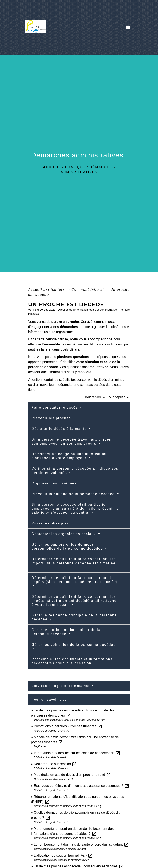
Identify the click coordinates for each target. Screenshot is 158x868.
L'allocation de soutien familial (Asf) (63, 855)
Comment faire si (88, 290)
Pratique (75, 167)
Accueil (52, 167)
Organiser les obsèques (55, 483)
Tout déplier (118, 397)
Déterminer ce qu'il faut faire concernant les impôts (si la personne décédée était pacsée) (75, 580)
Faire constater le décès (55, 407)
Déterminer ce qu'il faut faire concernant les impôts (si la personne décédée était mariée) (74, 561)
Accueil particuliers (47, 290)
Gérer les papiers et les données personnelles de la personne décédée (68, 546)
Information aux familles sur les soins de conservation (77, 753)
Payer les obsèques (51, 523)
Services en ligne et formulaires (61, 686)
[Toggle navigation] (128, 28)
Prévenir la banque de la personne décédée (74, 494)
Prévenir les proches (52, 418)
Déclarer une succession (55, 764)
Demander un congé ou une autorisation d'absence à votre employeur (70, 456)
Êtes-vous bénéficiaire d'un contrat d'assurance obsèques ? (81, 786)
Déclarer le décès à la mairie (60, 429)
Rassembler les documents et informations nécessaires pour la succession (72, 661)
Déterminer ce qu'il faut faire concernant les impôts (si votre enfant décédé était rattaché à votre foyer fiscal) (74, 601)
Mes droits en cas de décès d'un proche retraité (72, 775)
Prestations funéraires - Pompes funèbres (68, 726)
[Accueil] (37, 28)
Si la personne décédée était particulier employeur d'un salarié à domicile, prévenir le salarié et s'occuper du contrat (75, 508)
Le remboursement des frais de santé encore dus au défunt (81, 844)
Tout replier (96, 397)
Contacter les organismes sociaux (64, 534)
